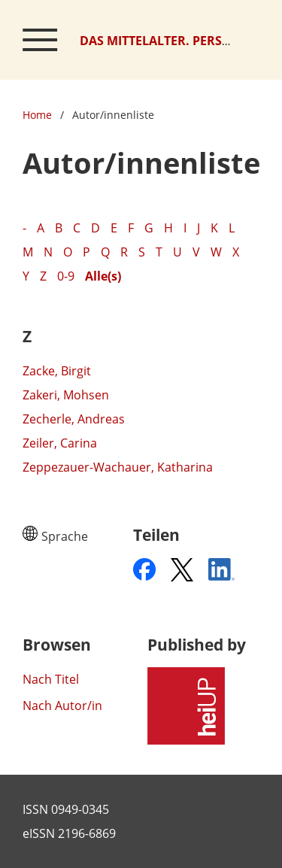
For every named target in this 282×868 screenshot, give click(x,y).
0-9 (66, 276)
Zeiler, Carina (60, 443)
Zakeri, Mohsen (66, 395)
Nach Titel (51, 679)
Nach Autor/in (62, 706)
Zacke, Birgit (57, 371)
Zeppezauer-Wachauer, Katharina (118, 467)
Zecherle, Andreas (74, 419)
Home (37, 115)
